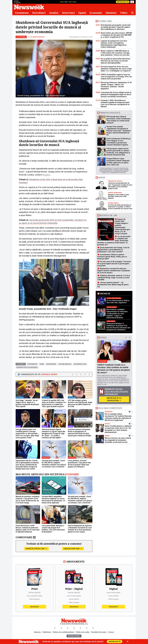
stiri (42, 364)
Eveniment (22, 13)
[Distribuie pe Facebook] (72, 374)
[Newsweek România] (29, 7)
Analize (54, 13)
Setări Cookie (74, 636)
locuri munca (65, 364)
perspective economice (27, 367)
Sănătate (111, 13)
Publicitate (47, 632)
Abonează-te (123, 2)
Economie (96, 13)
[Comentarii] (89, 374)
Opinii (82, 13)
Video (124, 13)
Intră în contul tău (36, 549)
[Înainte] (90, 69)
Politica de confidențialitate (63, 632)
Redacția (38, 632)
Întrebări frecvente (99, 632)
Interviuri (68, 13)
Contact (111, 632)
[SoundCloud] (93, 628)
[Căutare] (132, 13)
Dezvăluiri (39, 13)
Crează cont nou (73, 549)
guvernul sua (80, 364)
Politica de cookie (83, 632)
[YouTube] (68, 628)
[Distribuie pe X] (77, 374)
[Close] (127, 642)
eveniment (32, 364)
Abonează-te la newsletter (114, 399)
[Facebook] (55, 628)
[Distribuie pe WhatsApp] (85, 374)
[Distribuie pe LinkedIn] (81, 374)
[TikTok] (80, 628)
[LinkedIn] (87, 628)
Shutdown (51, 364)
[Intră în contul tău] (132, 2)
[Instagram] (74, 628)
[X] (61, 628)
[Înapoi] (18, 69)
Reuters (46, 175)
